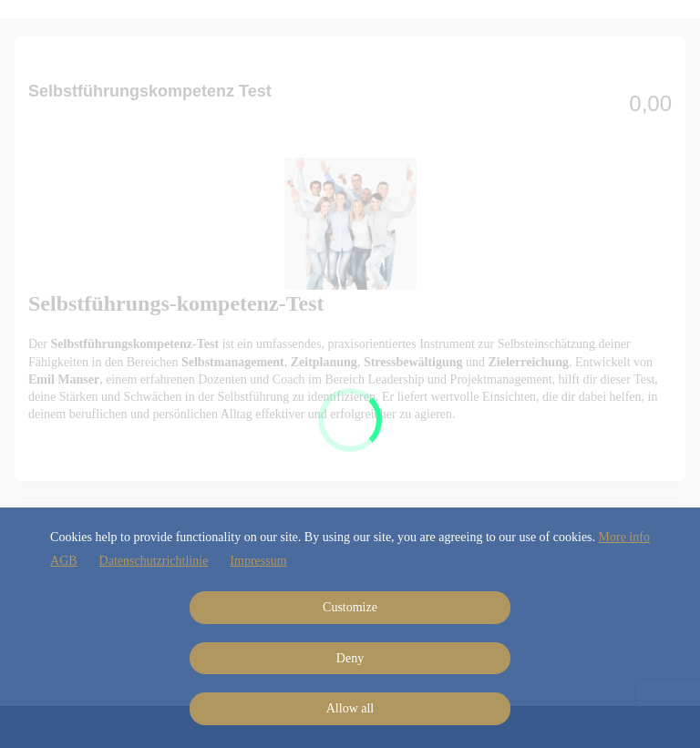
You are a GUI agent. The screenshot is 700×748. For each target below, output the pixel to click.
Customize (350, 607)
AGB (64, 561)
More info (624, 537)
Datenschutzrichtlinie (154, 561)
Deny (350, 658)
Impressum (258, 561)
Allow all (350, 708)
